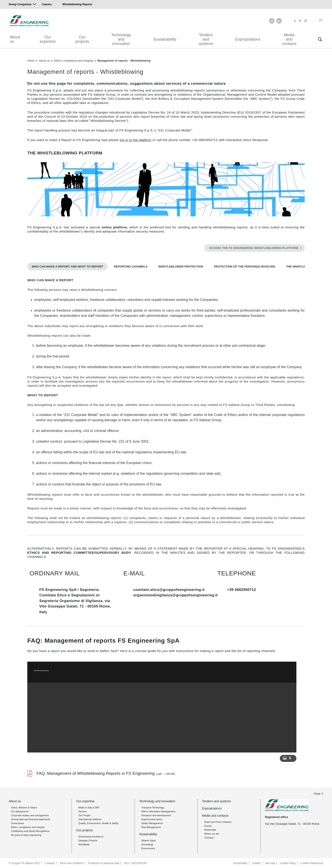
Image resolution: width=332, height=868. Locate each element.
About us (15, 39)
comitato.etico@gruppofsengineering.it (169, 589)
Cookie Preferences (312, 863)
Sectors (82, 811)
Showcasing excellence (91, 836)
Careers (47, 4)
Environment (148, 848)
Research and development (156, 815)
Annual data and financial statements (31, 819)
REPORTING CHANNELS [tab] (131, 266)
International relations (90, 819)
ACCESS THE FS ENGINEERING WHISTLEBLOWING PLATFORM (254, 248)
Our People (85, 815)
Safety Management (152, 823)
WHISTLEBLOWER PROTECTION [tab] (181, 266)
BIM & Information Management (158, 811)
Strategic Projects (88, 840)
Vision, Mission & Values (24, 807)
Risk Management (151, 827)
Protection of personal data (104, 863)
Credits (256, 863)
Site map (270, 863)
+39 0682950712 (242, 589)
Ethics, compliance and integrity (74, 61)
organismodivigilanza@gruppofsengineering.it (176, 595)
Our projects (82, 39)
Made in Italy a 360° (89, 807)
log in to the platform (136, 140)
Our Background (20, 811)
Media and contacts (289, 39)
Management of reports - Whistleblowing (124, 61)
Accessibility (240, 863)
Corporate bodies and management (30, 815)
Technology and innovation (121, 39)
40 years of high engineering (26, 835)
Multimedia (210, 829)
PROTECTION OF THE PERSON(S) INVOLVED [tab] (245, 266)
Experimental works (152, 819)
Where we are (212, 833)
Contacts (209, 837)
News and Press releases (218, 821)
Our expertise (48, 39)
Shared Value (149, 840)
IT (321, 21)
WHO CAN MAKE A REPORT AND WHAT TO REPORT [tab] (67, 266)
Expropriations (248, 39)
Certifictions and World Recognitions (30, 831)
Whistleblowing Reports (77, 4)
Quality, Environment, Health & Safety (99, 823)
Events (208, 825)
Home (31, 61)
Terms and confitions (72, 863)
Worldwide (84, 844)
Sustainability (165, 39)
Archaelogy (147, 844)
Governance (17, 823)
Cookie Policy (288, 863)
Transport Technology (153, 807)
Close (317, 793)
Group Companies (20, 4)
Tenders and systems (206, 39)
